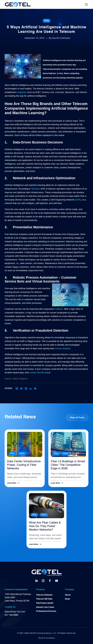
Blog (47, 21)
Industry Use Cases (45, 607)
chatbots (59, 309)
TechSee (35, 189)
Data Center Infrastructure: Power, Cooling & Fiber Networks (24, 465)
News (22, 454)
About (68, 595)
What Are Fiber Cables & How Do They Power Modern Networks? (45, 526)
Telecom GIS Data (44, 599)
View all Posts (77, 418)
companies (21, 92)
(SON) (78, 200)
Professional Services (46, 612)
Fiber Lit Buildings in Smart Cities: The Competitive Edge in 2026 (68, 465)
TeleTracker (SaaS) (45, 603)
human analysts (63, 348)
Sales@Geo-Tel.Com (15, 612)
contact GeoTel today (40, 373)
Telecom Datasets (44, 595)
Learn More (12, 483)
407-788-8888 (11, 615)
